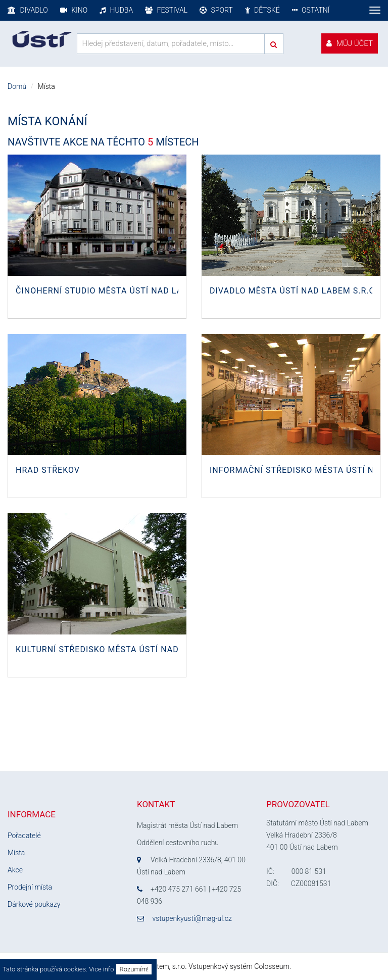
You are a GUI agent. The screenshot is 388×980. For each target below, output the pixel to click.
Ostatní (311, 10)
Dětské (262, 10)
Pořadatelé (24, 836)
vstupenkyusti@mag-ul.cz (192, 918)
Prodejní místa (30, 887)
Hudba (116, 10)
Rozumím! (134, 969)
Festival (166, 10)
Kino (74, 10)
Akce (15, 870)
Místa (16, 853)
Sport (216, 10)
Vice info (101, 969)
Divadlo (28, 10)
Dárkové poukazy (34, 904)
